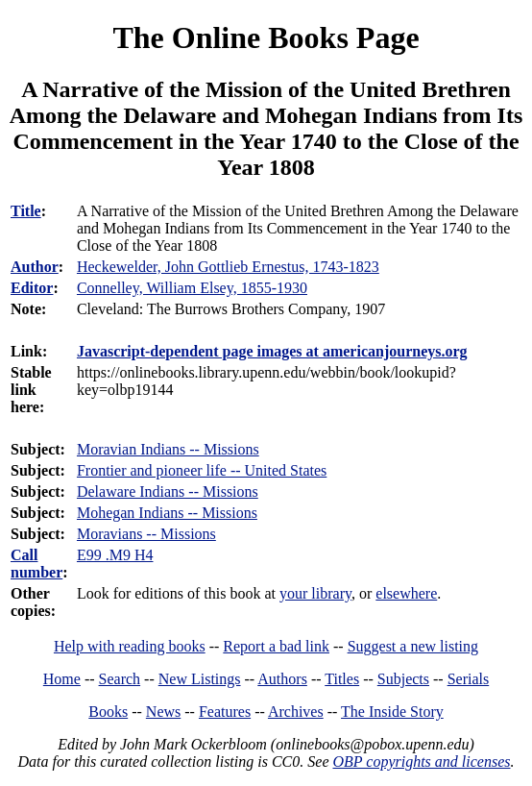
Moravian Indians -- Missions (168, 449)
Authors (282, 679)
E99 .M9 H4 (115, 555)
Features (225, 712)
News (163, 712)
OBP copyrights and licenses (421, 761)
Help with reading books (130, 646)
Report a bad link (276, 646)
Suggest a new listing (413, 646)
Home (62, 679)
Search (120, 679)
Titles (342, 679)
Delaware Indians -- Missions (168, 491)
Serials (469, 679)
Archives (296, 712)
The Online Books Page (266, 37)
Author (35, 267)
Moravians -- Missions (146, 534)
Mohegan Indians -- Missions (167, 513)
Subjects (403, 679)
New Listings (200, 679)
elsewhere (406, 593)
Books (108, 712)
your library (315, 593)
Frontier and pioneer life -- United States (202, 470)
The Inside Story (392, 712)
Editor (32, 288)
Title (26, 211)
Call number (36, 564)
